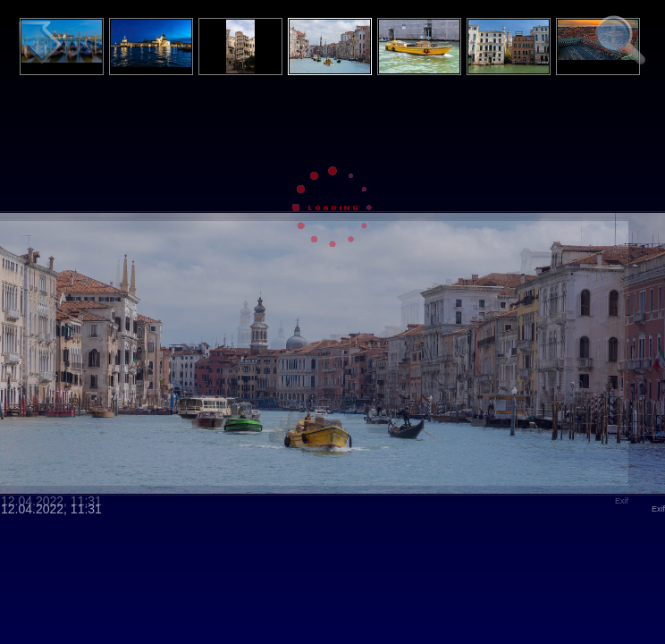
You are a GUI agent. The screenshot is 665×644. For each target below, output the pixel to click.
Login (126, 30)
